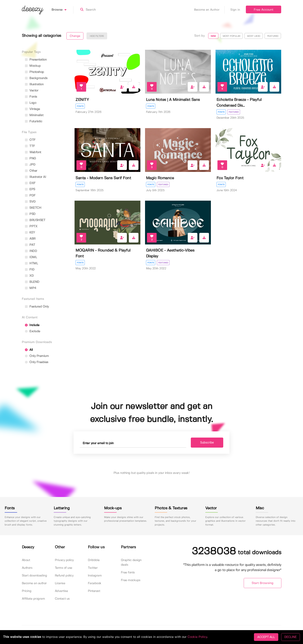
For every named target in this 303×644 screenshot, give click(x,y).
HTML (31, 263)
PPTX (31, 226)
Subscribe (207, 442)
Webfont (33, 152)
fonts (31, 97)
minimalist (34, 115)
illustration (34, 84)
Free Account (264, 10)
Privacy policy (64, 560)
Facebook (95, 583)
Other (31, 171)
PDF (30, 196)
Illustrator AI (36, 177)
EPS (30, 189)
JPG (30, 165)
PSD (30, 214)
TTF (30, 146)
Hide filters (97, 36)
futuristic (34, 121)
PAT (30, 245)
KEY (30, 233)
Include (32, 325)
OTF (30, 140)
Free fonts (128, 573)
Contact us (62, 599)
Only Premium (37, 356)
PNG (30, 158)
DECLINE (291, 637)
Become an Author (209, 10)
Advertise (61, 591)
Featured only (37, 307)
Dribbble (94, 560)
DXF (30, 183)
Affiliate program (33, 599)
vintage (32, 109)
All (29, 350)
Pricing (27, 591)
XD (29, 276)
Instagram (95, 576)
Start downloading (34, 576)
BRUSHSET (35, 220)
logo (31, 103)
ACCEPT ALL (266, 637)
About (26, 560)
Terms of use (64, 568)
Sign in (235, 10)
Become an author (34, 583)
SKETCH (33, 208)
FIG (30, 270)
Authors (27, 568)
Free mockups (131, 580)
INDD (31, 251)
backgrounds (36, 78)
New (213, 36)
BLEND (32, 282)
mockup (33, 66)
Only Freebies (37, 362)
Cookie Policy (197, 637)
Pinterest (94, 591)
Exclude (33, 331)
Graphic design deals (131, 562)
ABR (30, 239)
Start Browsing (263, 583)
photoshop (34, 72)
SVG (30, 202)
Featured (273, 36)
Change (75, 36)
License (60, 583)
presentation (36, 60)
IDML (31, 257)
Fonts (80, 106)
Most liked (254, 36)
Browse (62, 10)
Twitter (93, 568)
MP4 (31, 288)
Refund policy (64, 576)
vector (32, 91)
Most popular (231, 36)
